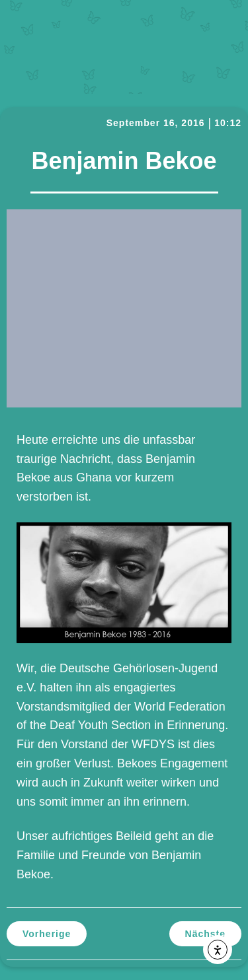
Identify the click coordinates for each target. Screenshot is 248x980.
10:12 (228, 123)
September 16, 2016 (156, 123)
